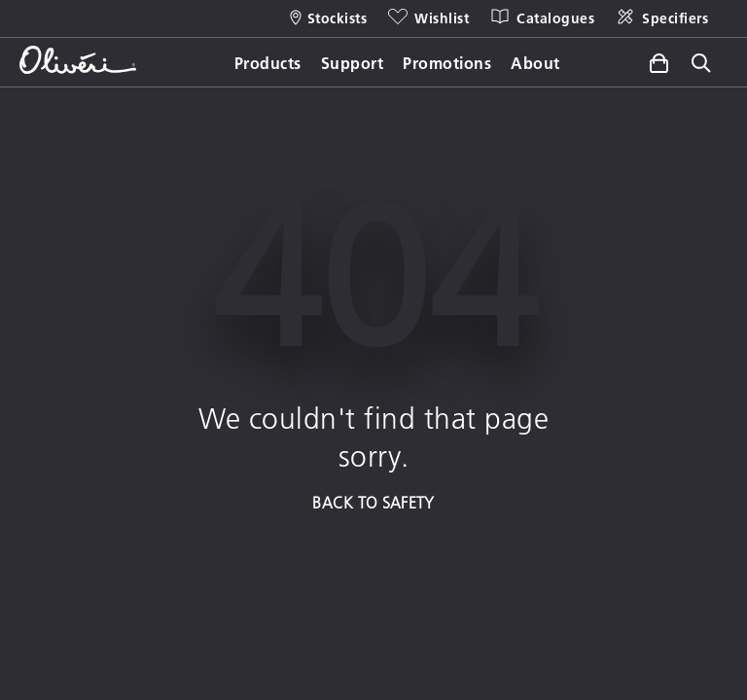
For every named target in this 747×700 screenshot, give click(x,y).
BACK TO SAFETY (373, 502)
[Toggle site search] (701, 65)
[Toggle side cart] (658, 63)
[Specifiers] (661, 18)
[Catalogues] (541, 18)
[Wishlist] (427, 18)
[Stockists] (329, 18)
